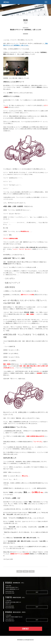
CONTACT (25, 629)
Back (25, 571)
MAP (37, 592)
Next (19, 571)
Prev (32, 571)
